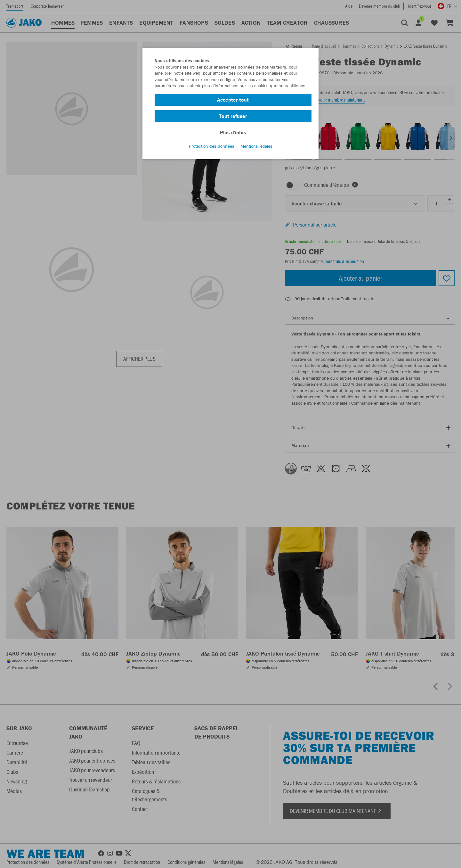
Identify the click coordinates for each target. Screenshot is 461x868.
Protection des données (212, 148)
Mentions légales (256, 148)
